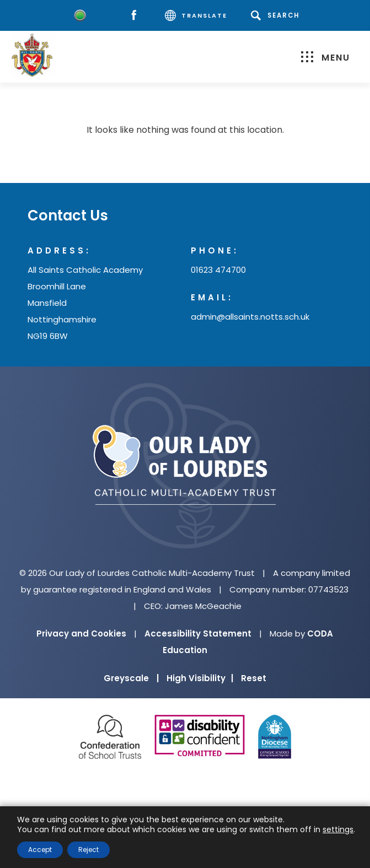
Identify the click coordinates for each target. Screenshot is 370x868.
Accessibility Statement (198, 634)
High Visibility (200, 678)
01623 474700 (218, 270)
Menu (326, 58)
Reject (89, 850)
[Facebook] (136, 16)
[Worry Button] (80, 15)
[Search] (277, 15)
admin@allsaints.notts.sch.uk (250, 317)
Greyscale (131, 678)
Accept (40, 850)
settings (338, 829)
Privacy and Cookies (81, 634)
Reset (254, 678)
